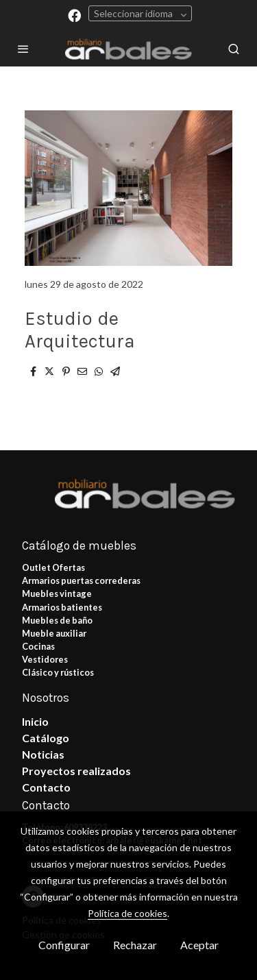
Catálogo (46, 738)
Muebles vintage (57, 593)
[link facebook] (74, 15)
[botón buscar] (234, 49)
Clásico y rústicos (58, 672)
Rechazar (135, 945)
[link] (128, 49)
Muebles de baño (57, 620)
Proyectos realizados (76, 771)
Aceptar (199, 945)
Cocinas (38, 646)
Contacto (46, 787)
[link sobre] (128, 501)
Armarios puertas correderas (81, 580)
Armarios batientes (62, 607)
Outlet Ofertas (53, 567)
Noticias (43, 754)
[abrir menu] (23, 49)
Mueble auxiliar (54, 633)
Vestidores (45, 659)
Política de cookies (127, 913)
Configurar (64, 945)
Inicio (35, 721)
